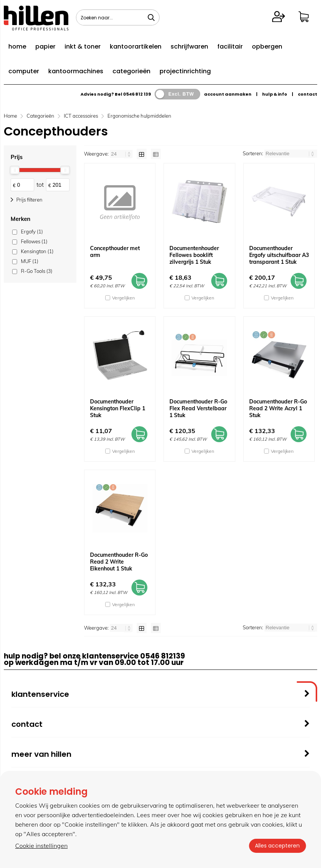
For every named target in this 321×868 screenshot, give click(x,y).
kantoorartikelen (136, 46)
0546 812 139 (137, 94)
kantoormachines (76, 71)
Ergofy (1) (32, 232)
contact (308, 94)
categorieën (131, 71)
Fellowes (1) (34, 241)
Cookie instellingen (41, 846)
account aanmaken (228, 94)
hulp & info (275, 94)
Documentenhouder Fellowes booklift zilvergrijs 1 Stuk (194, 255)
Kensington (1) (37, 251)
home (17, 46)
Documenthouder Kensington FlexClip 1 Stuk (118, 408)
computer (24, 71)
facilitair (230, 46)
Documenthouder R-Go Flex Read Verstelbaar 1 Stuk (198, 408)
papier (45, 46)
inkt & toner (83, 46)
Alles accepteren (277, 846)
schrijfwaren (189, 46)
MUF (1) (30, 261)
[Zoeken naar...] (151, 17)
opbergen (267, 46)
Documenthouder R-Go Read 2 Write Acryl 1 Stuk (278, 408)
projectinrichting (185, 71)
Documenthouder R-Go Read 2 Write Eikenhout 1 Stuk (119, 562)
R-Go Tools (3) (37, 271)
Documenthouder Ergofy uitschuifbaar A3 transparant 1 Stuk (279, 255)
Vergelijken (123, 298)
